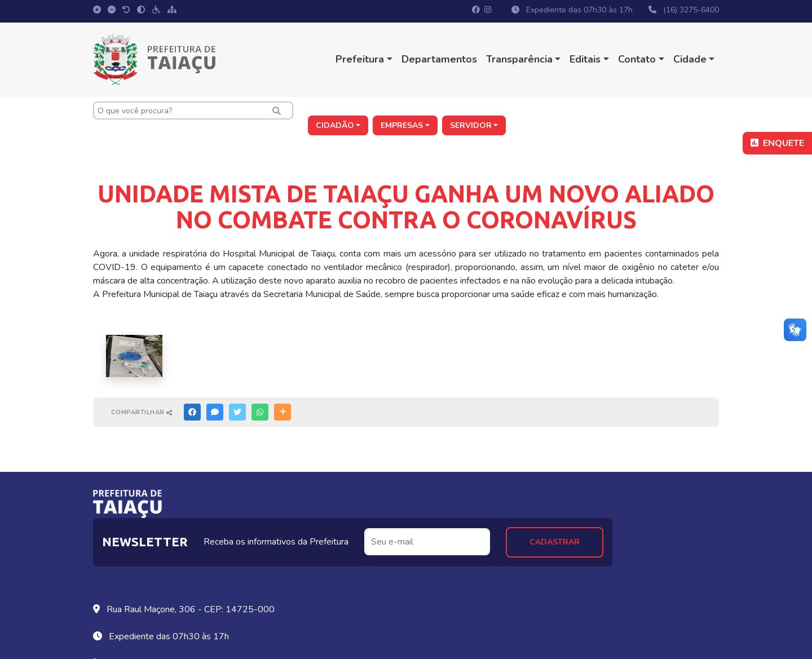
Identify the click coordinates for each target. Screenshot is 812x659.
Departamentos (439, 59)
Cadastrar (661, 501)
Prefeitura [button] (360, 59)
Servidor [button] (683, 111)
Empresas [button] (615, 111)
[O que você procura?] (192, 110)
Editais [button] (585, 59)
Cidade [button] (689, 59)
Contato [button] (637, 59)
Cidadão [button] (548, 111)
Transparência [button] (519, 59)
